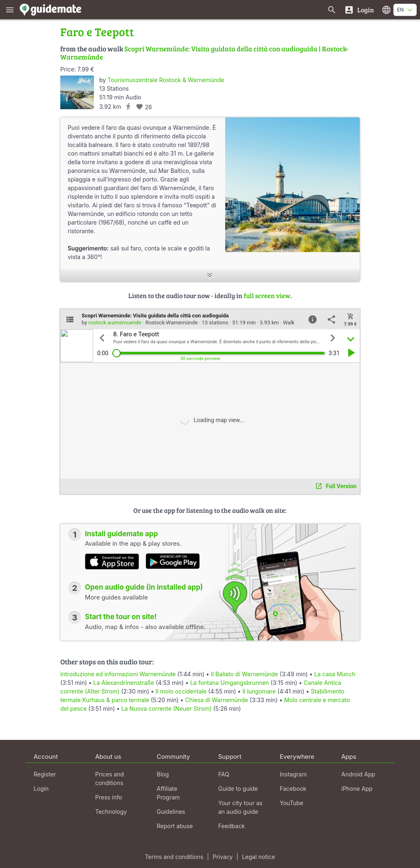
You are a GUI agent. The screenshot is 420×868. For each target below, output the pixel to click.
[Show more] (210, 276)
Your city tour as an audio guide (240, 807)
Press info (109, 797)
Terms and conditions (174, 857)
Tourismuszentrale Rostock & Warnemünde (166, 80)
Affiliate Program (168, 793)
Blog (163, 774)
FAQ (224, 774)
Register (45, 774)
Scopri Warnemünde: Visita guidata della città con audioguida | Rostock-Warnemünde (204, 53)
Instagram (293, 774)
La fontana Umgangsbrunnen (230, 683)
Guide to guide (238, 789)
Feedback (232, 826)
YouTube (291, 803)
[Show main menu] (10, 10)
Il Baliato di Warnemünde (244, 674)
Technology (111, 812)
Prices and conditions (110, 778)
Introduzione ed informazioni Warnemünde (118, 674)
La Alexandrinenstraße (124, 683)
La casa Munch (335, 674)
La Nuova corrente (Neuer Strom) (167, 708)
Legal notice (259, 857)
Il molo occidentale (181, 691)
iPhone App (357, 789)
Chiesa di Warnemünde (217, 700)
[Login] (359, 10)
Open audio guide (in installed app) (144, 587)
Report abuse (175, 826)
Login (41, 789)
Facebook (293, 789)
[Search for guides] (332, 10)
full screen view (267, 295)
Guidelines (171, 812)
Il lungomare (259, 691)
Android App (358, 774)
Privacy (223, 857)
